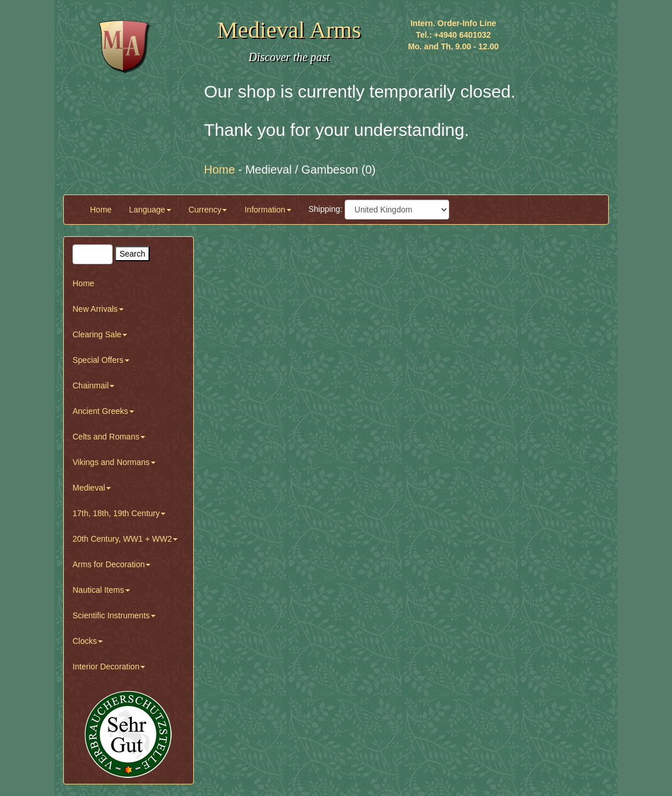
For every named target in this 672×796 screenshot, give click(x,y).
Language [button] (150, 210)
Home (101, 210)
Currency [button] (208, 210)
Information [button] (268, 210)
